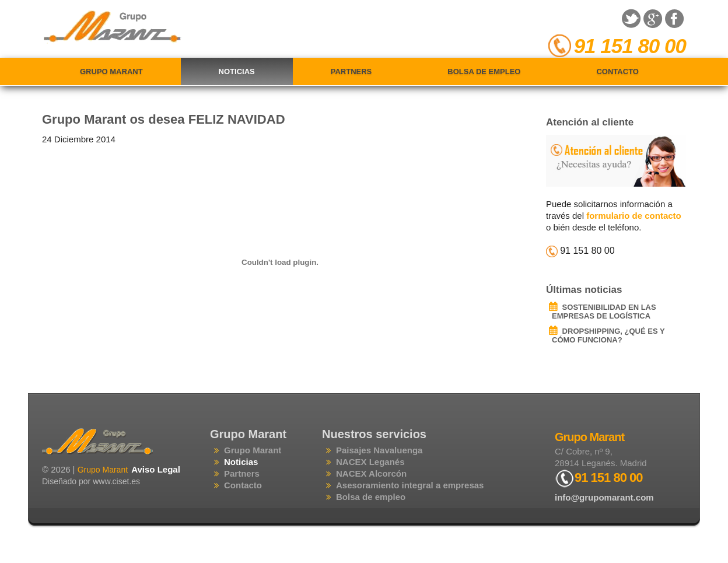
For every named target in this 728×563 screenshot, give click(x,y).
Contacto (617, 71)
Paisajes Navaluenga (379, 450)
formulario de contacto (634, 216)
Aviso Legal (156, 469)
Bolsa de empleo (484, 71)
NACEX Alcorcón (371, 473)
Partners (351, 71)
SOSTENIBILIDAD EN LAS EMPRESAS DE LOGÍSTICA (604, 312)
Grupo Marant (111, 71)
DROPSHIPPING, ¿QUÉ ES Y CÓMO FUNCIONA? (608, 335)
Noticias (237, 71)
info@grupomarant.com (604, 497)
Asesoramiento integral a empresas (410, 485)
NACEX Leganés (370, 462)
